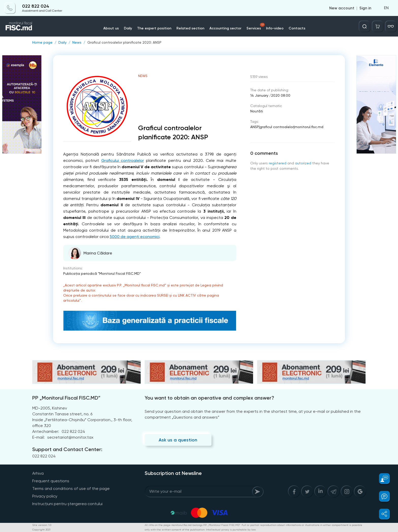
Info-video (275, 28)
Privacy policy (45, 496)
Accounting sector (225, 28)
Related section (190, 28)
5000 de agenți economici (135, 237)
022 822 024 (36, 6)
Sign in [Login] (365, 8)
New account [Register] (342, 8)
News (77, 42)
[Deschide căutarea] (364, 26)
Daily (128, 28)
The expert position (154, 28)
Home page (42, 42)
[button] (381, 478)
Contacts (297, 28)
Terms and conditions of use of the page (71, 488)
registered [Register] (278, 163)
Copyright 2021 (41, 530)
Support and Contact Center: (67, 449)
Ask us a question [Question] (178, 440)
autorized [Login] (303, 163)
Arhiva (38, 473)
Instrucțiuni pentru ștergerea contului (67, 504)
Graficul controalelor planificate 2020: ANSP (124, 42)
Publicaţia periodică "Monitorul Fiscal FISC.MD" (102, 273)
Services (256, 27)
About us (111, 28)
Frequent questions (51, 481)
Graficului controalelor (123, 160)
